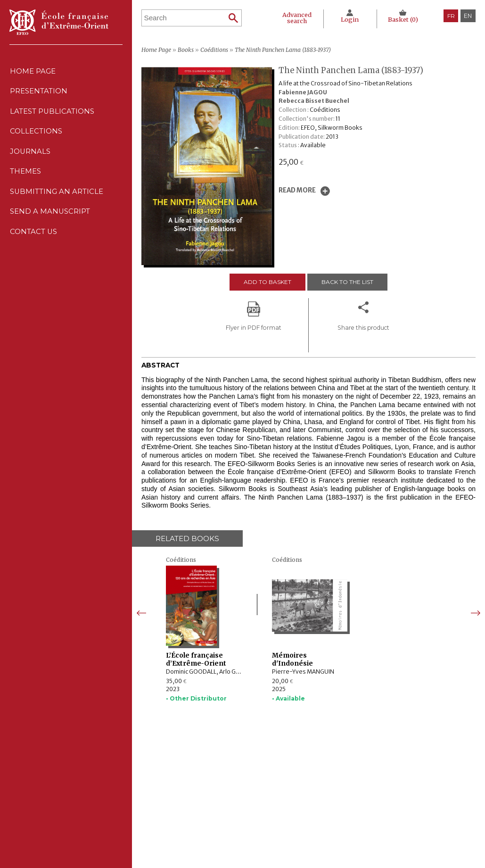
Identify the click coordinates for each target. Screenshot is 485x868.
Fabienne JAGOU (303, 92)
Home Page (32, 72)
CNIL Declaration (311, 799)
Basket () (403, 19)
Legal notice (304, 790)
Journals (195, 809)
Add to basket (267, 282)
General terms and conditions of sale (338, 818)
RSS (291, 829)
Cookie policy (305, 809)
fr (451, 16)
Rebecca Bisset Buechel (314, 101)
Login (349, 19)
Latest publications (52, 115)
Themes (191, 818)
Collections (200, 799)
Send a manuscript (50, 222)
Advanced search (295, 17)
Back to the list (348, 282)
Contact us (33, 244)
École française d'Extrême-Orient (59, 22)
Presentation (38, 94)
